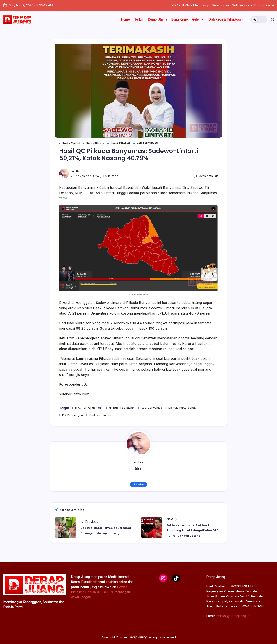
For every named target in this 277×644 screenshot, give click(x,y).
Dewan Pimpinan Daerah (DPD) (100, 592)
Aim (78, 172)
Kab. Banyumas (154, 408)
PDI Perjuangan (73, 416)
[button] (258, 19)
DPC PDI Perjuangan (90, 408)
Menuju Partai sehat (186, 408)
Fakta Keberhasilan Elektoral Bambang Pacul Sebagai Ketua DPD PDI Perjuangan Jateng (194, 532)
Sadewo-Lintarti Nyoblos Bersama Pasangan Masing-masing (106, 532)
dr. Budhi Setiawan (124, 408)
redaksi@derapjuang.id (233, 616)
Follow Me (139, 485)
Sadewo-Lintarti (102, 416)
